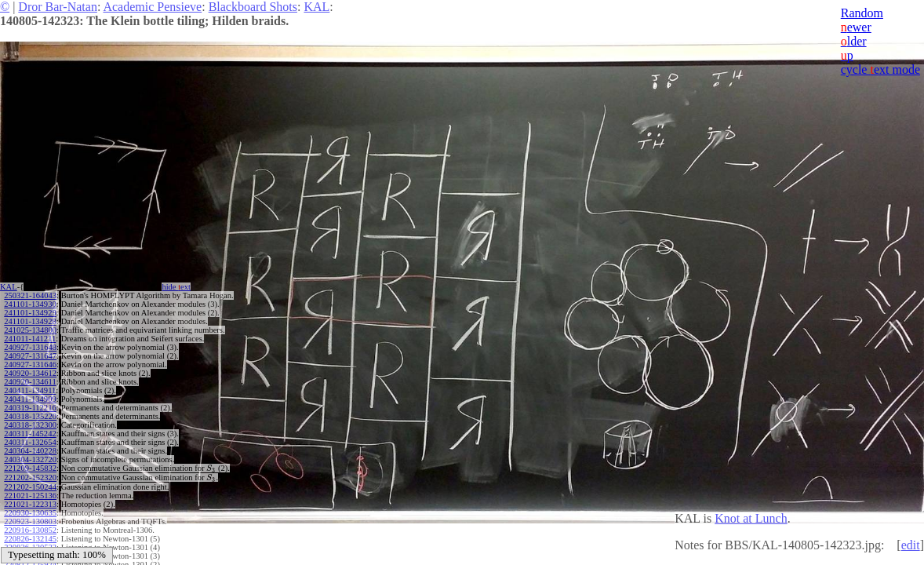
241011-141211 (30, 339)
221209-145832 (30, 468)
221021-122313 (30, 503)
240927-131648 (30, 347)
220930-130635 (30, 511)
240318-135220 (30, 416)
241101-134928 (30, 321)
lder (854, 41)
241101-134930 (30, 304)
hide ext (176, 287)
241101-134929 (30, 313)
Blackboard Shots (253, 7)
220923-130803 (30, 520)
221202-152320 (30, 477)
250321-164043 (30, 295)
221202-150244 (30, 485)
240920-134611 (30, 382)
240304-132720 (30, 459)
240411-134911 (30, 390)
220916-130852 (30, 529)
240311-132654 (30, 442)
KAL (316, 7)
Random (862, 13)
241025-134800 (30, 330)
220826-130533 (30, 546)
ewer (856, 27)
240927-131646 (30, 365)
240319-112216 (30, 408)
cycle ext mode (880, 69)
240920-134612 (30, 373)
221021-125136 (30, 494)
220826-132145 (30, 537)
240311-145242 (30, 434)
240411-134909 (30, 399)
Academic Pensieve (152, 7)
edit (911, 545)
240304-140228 (30, 451)
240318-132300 (30, 425)
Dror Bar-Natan (58, 7)
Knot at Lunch (751, 518)
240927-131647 (30, 356)
